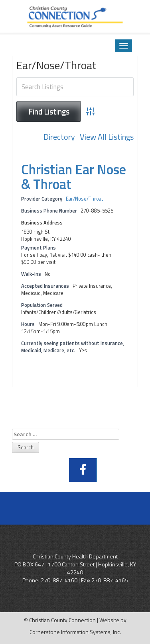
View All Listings (107, 137)
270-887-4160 (59, 580)
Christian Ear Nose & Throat (74, 177)
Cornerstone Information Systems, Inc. (75, 632)
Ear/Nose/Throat (84, 199)
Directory (59, 137)
